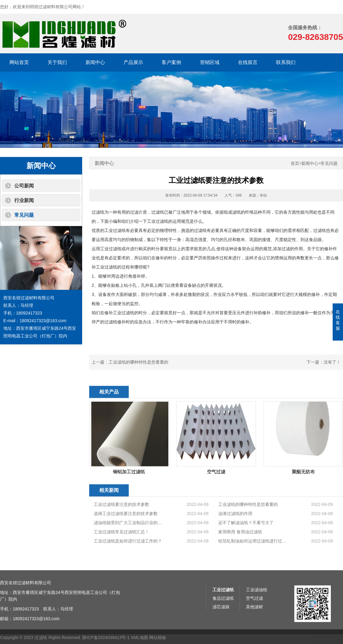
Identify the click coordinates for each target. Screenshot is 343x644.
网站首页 (19, 62)
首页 (295, 164)
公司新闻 (24, 186)
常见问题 (24, 215)
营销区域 (210, 62)
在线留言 (248, 62)
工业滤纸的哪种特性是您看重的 (138, 362)
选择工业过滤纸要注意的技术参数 (126, 546)
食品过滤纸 (223, 632)
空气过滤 (254, 632)
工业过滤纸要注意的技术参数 (121, 537)
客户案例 (171, 62)
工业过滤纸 (223, 623)
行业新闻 (24, 200)
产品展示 (133, 62)
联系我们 (286, 62)
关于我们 (57, 62)
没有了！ (332, 362)
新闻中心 (95, 62)
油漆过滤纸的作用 (235, 546)
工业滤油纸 (257, 623)
